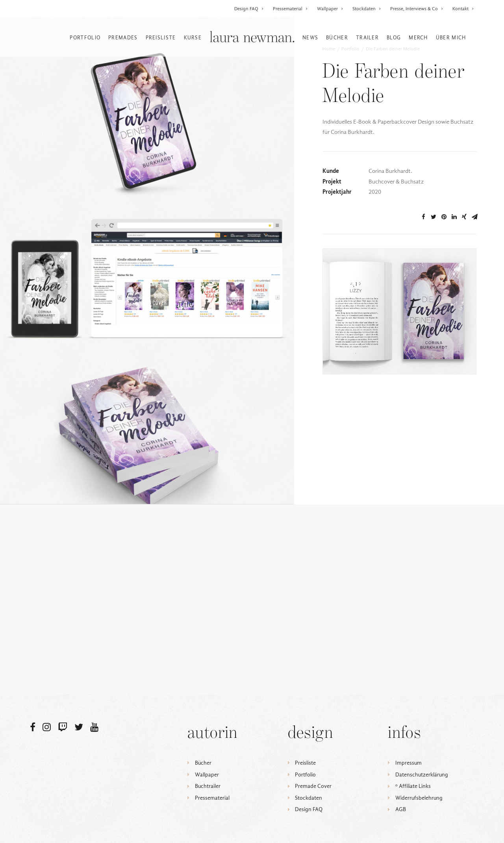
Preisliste (161, 38)
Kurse (193, 38)
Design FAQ (249, 9)
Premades (123, 38)
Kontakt (463, 9)
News (310, 38)
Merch (418, 38)
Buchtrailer (208, 786)
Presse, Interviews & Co (417, 9)
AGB (401, 810)
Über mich (451, 38)
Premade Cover (313, 786)
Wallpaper (330, 9)
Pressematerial (290, 9)
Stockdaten (367, 9)
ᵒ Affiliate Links (413, 786)
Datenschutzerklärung (422, 775)
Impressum (409, 763)
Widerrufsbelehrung (419, 798)
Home (329, 72)
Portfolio (85, 38)
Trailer (367, 38)
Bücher (337, 38)
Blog (394, 38)
